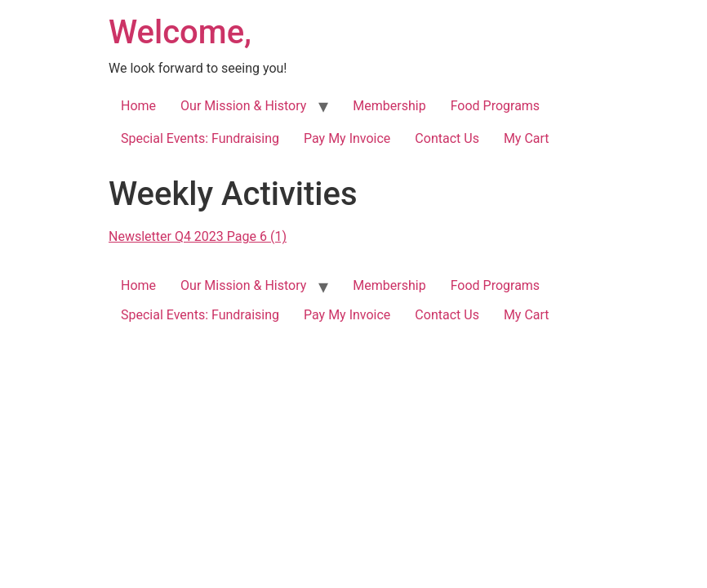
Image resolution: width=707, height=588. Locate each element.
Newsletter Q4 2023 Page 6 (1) (198, 236)
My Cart (527, 138)
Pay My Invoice (347, 138)
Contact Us (447, 138)
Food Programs (496, 106)
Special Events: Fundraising (200, 138)
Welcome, (180, 32)
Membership (389, 106)
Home (138, 106)
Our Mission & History (243, 106)
